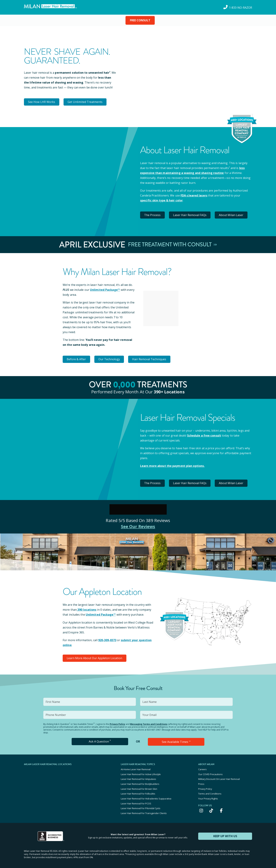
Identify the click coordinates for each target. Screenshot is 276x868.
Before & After (77, 359)
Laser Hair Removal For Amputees (138, 778)
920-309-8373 (107, 639)
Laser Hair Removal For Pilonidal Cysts (141, 806)
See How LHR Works (42, 102)
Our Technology (110, 359)
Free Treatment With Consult (172, 244)
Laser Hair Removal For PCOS (136, 802)
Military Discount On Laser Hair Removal (219, 778)
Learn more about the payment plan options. (172, 465)
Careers (202, 768)
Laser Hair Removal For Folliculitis (138, 792)
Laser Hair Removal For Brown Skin (139, 787)
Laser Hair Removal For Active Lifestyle (141, 773)
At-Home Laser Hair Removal (136, 768)
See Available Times (176, 741)
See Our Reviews (138, 525)
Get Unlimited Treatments (85, 102)
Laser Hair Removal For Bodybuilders (140, 783)
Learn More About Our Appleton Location (95, 657)
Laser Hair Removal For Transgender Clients (144, 811)
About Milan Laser (232, 215)
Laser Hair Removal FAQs (190, 215)
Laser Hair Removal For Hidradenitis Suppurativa (146, 797)
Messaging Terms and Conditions (149, 723)
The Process (153, 215)
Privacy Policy (117, 723)
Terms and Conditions (210, 792)
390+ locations (169, 391)
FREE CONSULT (140, 20)
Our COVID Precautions (210, 773)
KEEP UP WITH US (225, 834)
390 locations (86, 609)
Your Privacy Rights (208, 797)
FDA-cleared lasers (194, 195)
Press (201, 783)
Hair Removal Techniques (151, 359)
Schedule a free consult (204, 435)
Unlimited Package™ (105, 289)
